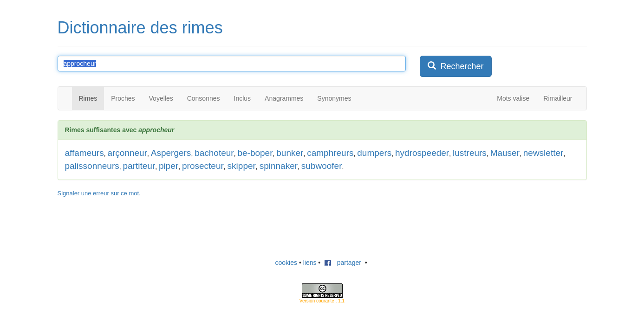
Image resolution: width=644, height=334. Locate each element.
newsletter (543, 153)
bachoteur (214, 153)
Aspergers (171, 153)
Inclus (243, 98)
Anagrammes (284, 98)
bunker (290, 153)
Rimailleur (558, 98)
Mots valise (513, 98)
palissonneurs (92, 166)
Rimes (88, 98)
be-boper (255, 153)
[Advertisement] (322, 228)
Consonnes (204, 98)
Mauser (505, 153)
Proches (123, 98)
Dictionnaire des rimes (140, 28)
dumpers (374, 153)
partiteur (139, 166)
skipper (242, 166)
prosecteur (203, 166)
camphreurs (330, 153)
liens (310, 263)
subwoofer (322, 166)
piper (169, 166)
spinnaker (279, 166)
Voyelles (161, 98)
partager (343, 263)
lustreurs (470, 153)
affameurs (85, 153)
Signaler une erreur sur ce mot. (99, 193)
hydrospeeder (422, 153)
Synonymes (334, 98)
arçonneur (127, 153)
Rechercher (456, 66)
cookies (286, 263)
